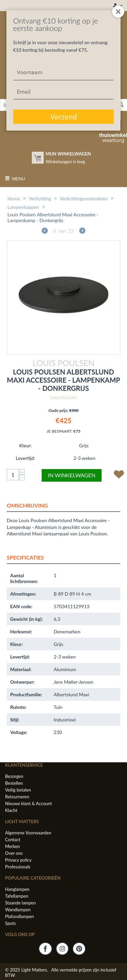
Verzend (64, 117)
